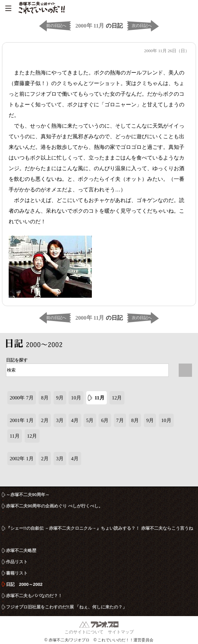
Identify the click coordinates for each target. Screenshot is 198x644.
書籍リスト (17, 573)
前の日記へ (56, 26)
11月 (99, 398)
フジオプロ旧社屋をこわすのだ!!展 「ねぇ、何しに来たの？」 (66, 607)
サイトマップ (121, 632)
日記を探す (17, 360)
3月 (60, 420)
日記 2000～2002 (36, 345)
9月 (60, 398)
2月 (45, 420)
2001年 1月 (22, 420)
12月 (117, 398)
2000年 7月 (22, 398)
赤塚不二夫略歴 (21, 550)
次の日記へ (142, 26)
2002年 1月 (22, 459)
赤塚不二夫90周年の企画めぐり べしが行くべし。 (54, 506)
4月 (75, 420)
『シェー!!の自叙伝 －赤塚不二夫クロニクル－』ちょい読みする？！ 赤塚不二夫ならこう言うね (99, 528)
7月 (120, 420)
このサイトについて (84, 632)
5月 (90, 420)
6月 (105, 420)
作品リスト (17, 562)
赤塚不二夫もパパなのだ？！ (34, 596)
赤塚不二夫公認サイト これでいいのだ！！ (42, 8)
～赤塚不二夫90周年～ (28, 495)
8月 (45, 398)
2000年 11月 (90, 26)
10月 (76, 398)
